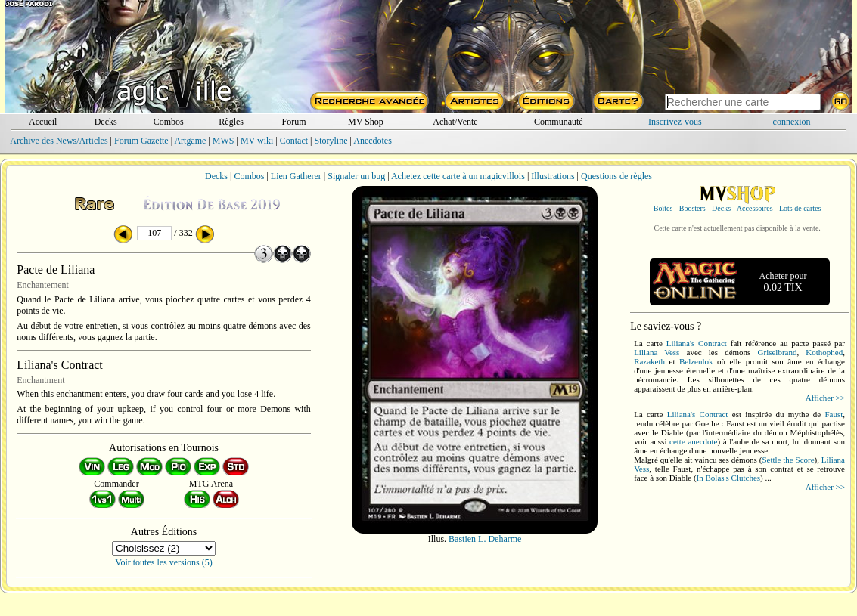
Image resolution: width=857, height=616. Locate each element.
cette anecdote (693, 441)
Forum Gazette (141, 141)
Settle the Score (788, 460)
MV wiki (257, 141)
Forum (294, 122)
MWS (224, 141)
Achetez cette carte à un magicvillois (458, 176)
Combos (169, 122)
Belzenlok (696, 361)
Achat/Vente (455, 122)
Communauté (559, 122)
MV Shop (366, 122)
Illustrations (553, 176)
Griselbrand (778, 352)
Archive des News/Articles (59, 141)
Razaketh (649, 361)
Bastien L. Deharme (485, 539)
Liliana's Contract (697, 343)
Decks (106, 122)
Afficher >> (825, 398)
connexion (792, 122)
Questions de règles (616, 176)
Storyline (331, 141)
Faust (834, 414)
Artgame (190, 141)
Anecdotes (373, 141)
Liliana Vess (657, 352)
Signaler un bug (356, 176)
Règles (231, 122)
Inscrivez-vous (675, 122)
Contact (294, 141)
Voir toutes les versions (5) (163, 562)
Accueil (43, 122)
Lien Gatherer (296, 176)
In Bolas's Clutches (728, 478)
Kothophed (824, 352)
